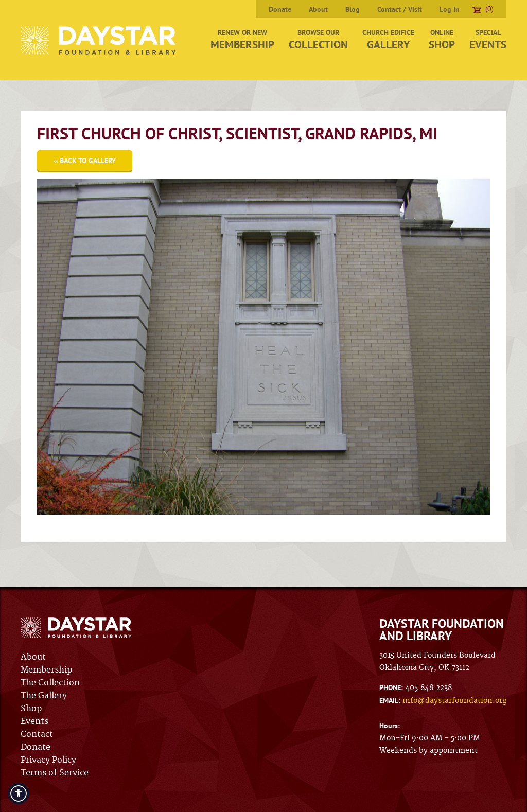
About (318, 9)
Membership (46, 670)
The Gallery (44, 696)
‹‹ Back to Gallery (85, 161)
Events (34, 721)
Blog (353, 9)
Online (442, 40)
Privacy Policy (48, 760)
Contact (37, 734)
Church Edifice (388, 40)
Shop (31, 709)
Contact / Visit (400, 9)
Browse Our (318, 40)
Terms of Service (55, 773)
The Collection (50, 683)
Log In (450, 9)
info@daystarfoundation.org (454, 701)
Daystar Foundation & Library (99, 40)
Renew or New (242, 40)
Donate (280, 9)
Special (488, 40)
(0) (483, 9)
